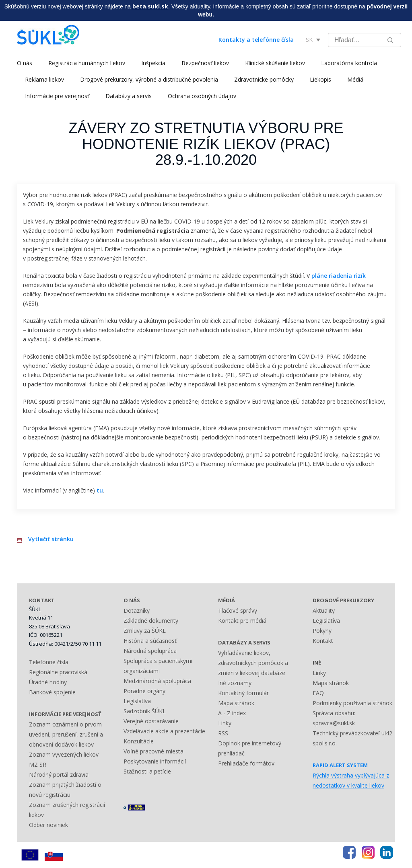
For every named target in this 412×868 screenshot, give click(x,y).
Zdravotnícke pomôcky (264, 79)
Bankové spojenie (52, 692)
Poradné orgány (144, 691)
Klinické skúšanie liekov (275, 63)
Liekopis (320, 79)
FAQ (318, 693)
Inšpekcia (153, 63)
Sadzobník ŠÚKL (145, 711)
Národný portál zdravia (59, 775)
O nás (25, 63)
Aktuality (324, 610)
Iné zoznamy (235, 683)
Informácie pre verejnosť (57, 96)
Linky (225, 723)
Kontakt (323, 641)
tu (100, 490)
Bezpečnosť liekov (205, 63)
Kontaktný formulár (243, 693)
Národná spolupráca (150, 651)
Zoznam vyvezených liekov (64, 754)
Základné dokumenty (151, 621)
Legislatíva (137, 701)
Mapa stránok (236, 703)
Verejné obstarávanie (151, 721)
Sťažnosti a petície (147, 771)
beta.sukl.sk (150, 6)
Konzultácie (139, 741)
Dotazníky (137, 610)
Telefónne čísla (49, 662)
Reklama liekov (44, 79)
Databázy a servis (129, 96)
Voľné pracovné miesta (153, 751)
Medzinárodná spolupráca (157, 681)
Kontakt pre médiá (242, 621)
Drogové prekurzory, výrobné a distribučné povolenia (149, 79)
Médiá (355, 79)
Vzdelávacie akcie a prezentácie (164, 731)
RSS (223, 733)
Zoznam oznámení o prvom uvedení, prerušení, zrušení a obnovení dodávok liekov (66, 734)
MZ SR (38, 764)
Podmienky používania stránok (352, 703)
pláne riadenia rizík (339, 276)
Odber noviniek (48, 825)
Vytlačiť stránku (51, 539)
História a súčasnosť (150, 641)
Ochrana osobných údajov (202, 96)
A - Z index (232, 713)
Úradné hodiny (48, 682)
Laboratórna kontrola (349, 63)
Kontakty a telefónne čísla (256, 40)
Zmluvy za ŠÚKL (145, 631)
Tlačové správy (238, 610)
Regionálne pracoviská (58, 672)
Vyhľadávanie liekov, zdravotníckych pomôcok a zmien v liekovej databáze (253, 663)
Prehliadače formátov (246, 763)
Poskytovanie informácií (155, 761)
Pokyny (322, 631)
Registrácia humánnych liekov (87, 63)
